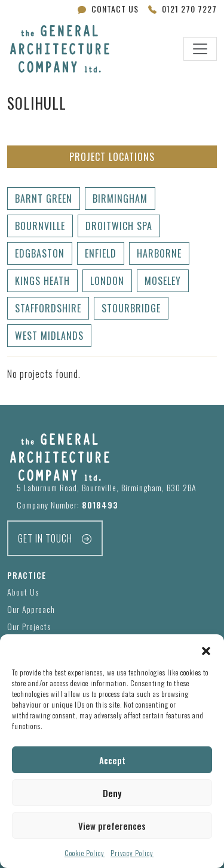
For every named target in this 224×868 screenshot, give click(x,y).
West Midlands (49, 336)
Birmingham (120, 199)
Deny (112, 793)
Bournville (40, 226)
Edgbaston (40, 253)
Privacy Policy (132, 853)
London (107, 281)
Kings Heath (42, 281)
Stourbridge (131, 308)
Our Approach (31, 609)
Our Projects (29, 626)
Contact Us (108, 9)
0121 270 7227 (182, 9)
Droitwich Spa (119, 226)
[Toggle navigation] (200, 49)
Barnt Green (44, 199)
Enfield (101, 253)
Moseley (163, 281)
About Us (23, 592)
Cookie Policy (85, 853)
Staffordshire (48, 308)
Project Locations (112, 157)
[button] (206, 649)
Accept (112, 760)
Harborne (159, 253)
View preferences (112, 826)
